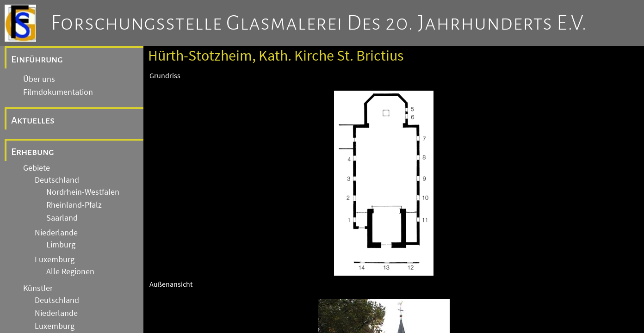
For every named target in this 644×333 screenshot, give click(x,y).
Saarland (62, 218)
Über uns (39, 79)
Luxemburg (55, 259)
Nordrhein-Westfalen (83, 192)
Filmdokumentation (58, 92)
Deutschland (57, 180)
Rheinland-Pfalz (74, 205)
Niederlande (56, 233)
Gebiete (37, 168)
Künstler (38, 288)
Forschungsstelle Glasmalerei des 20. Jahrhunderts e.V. (319, 23)
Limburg (61, 245)
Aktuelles (33, 120)
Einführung (37, 59)
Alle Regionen (70, 271)
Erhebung (33, 152)
